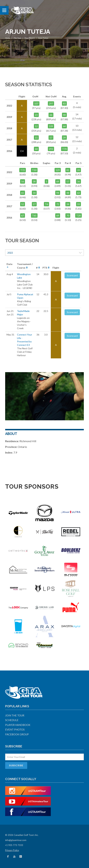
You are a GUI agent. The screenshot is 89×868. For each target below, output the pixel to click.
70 (68, 215)
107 (36, 103)
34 (68, 204)
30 (34, 193)
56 (23, 181)
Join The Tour (15, 715)
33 (78, 204)
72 (58, 204)
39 (64, 138)
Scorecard (72, 275)
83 (64, 103)
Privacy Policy (12, 850)
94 (58, 193)
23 (36, 115)
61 (23, 193)
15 (36, 138)
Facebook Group (17, 734)
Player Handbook (18, 725)
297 (51, 103)
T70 (64, 149)
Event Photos (15, 729)
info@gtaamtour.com (16, 840)
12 (36, 126)
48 (64, 115)
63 (78, 193)
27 (34, 204)
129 (58, 170)
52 (23, 204)
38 (34, 181)
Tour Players (30, 38)
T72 (23, 170)
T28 (78, 215)
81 (68, 170)
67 (23, 215)
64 (64, 126)
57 (51, 138)
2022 (44, 253)
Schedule (12, 720)
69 (58, 181)
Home (8, 38)
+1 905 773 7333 (14, 845)
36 (78, 181)
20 (78, 170)
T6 (46, 204)
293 (51, 149)
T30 (34, 170)
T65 (34, 215)
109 (51, 126)
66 (51, 115)
